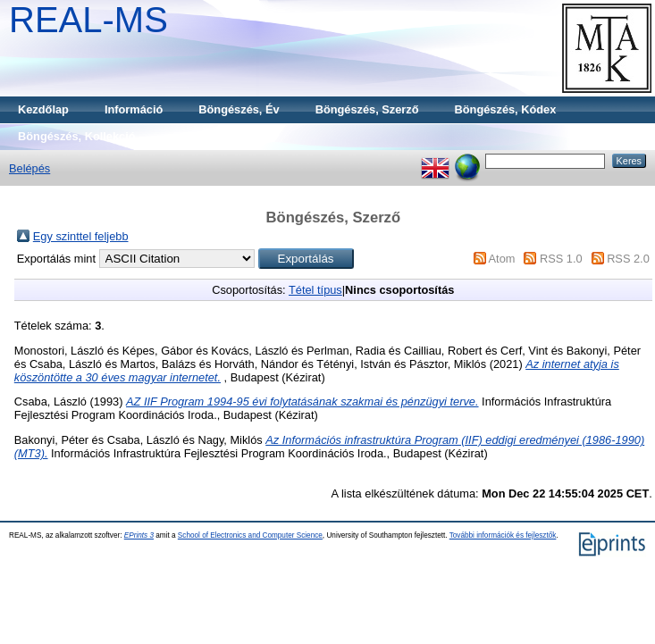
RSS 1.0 (561, 259)
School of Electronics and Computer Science (250, 535)
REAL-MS (88, 20)
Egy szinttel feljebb (81, 236)
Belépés (29, 168)
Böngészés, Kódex (506, 109)
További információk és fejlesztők (503, 535)
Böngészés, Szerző (367, 109)
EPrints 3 (139, 535)
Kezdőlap (43, 109)
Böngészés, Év (239, 109)
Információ (134, 109)
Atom (502, 259)
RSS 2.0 (628, 259)
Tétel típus (315, 290)
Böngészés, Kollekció (77, 136)
